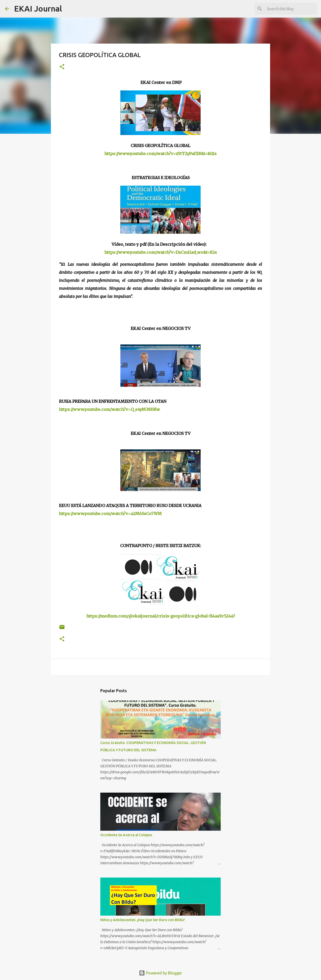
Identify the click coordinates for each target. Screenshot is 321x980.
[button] (62, 67)
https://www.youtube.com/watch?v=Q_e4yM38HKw (109, 409)
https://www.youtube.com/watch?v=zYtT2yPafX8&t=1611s (160, 154)
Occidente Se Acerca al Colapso (126, 835)
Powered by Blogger (160, 973)
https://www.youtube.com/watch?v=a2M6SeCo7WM (110, 514)
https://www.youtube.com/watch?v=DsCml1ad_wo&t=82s (161, 252)
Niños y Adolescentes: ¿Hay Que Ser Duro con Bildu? (143, 920)
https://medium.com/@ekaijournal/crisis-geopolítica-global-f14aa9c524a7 (161, 616)
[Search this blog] (291, 9)
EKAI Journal (38, 9)
